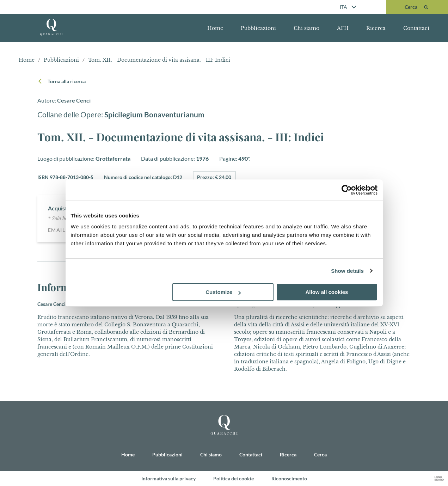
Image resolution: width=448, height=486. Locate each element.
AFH (343, 28)
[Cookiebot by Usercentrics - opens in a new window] (347, 190)
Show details (347, 271)
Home (215, 28)
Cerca (320, 454)
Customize (223, 292)
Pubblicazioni (258, 28)
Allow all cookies (327, 292)
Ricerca (376, 28)
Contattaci (416, 28)
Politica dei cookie (234, 478)
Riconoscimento (289, 478)
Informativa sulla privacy (168, 478)
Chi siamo (306, 28)
